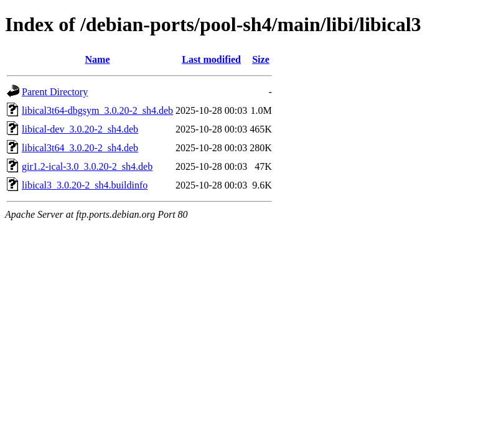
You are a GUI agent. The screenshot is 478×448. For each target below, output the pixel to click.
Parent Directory (55, 92)
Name (98, 59)
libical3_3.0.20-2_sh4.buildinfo (85, 185)
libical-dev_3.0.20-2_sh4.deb (80, 129)
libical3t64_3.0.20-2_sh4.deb (80, 148)
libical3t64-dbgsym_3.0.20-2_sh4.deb (97, 110)
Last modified (211, 59)
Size (261, 59)
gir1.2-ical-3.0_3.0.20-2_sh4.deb (87, 166)
